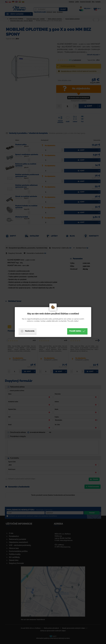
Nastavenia (28, 331)
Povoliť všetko (77, 331)
